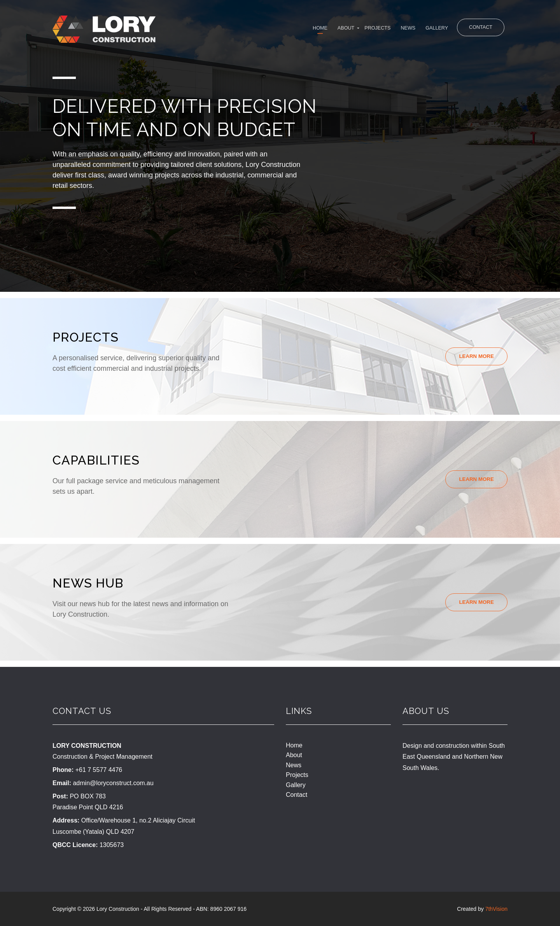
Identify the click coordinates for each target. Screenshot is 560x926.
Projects (350, 30)
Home (281, 30)
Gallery (422, 30)
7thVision (496, 909)
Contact (478, 29)
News (387, 30)
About (312, 30)
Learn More (475, 356)
